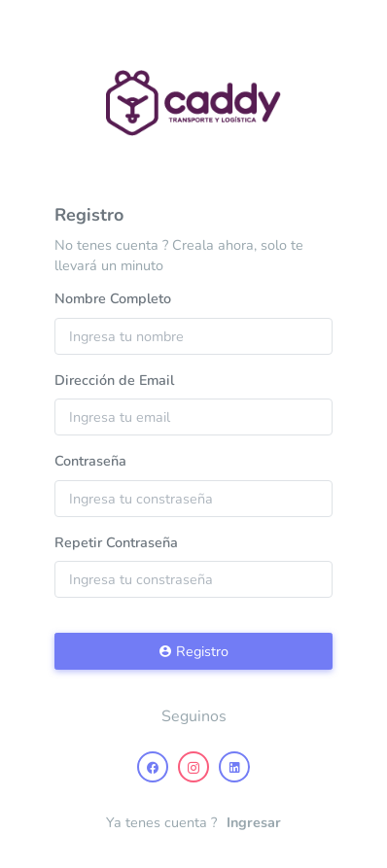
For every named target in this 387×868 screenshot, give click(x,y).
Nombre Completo (113, 298)
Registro (193, 651)
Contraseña (90, 461)
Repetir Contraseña (116, 542)
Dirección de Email (114, 380)
